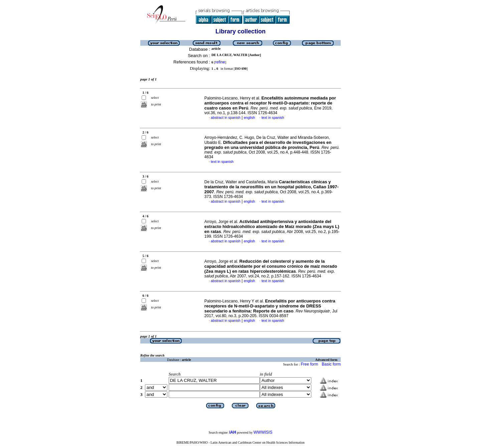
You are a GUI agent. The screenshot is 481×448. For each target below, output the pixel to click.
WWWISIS (263, 432)
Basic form (331, 364)
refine (220, 62)
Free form (309, 364)
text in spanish (273, 118)
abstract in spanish (226, 118)
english (250, 118)
